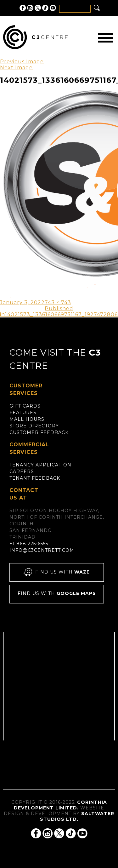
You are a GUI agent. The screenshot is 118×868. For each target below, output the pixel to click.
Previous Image (22, 62)
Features (23, 413)
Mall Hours (27, 419)
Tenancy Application (40, 465)
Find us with (57, 572)
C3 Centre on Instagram (30, 8)
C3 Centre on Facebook (23, 8)
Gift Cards (25, 406)
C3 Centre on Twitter (38, 8)
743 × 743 (58, 303)
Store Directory (34, 426)
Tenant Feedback (35, 478)
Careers (22, 471)
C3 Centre (35, 37)
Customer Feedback (39, 432)
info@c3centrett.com (42, 550)
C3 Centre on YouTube (53, 8)
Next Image (16, 68)
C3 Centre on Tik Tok (45, 8)
